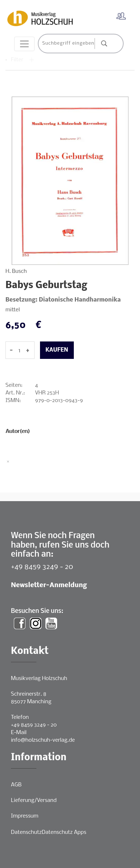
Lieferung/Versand (34, 801)
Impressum (25, 816)
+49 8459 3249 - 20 (42, 567)
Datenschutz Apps (64, 832)
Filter (23, 60)
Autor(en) (18, 431)
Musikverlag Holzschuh (39, 679)
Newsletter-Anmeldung (49, 586)
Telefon (20, 717)
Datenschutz (26, 832)
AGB (16, 785)
